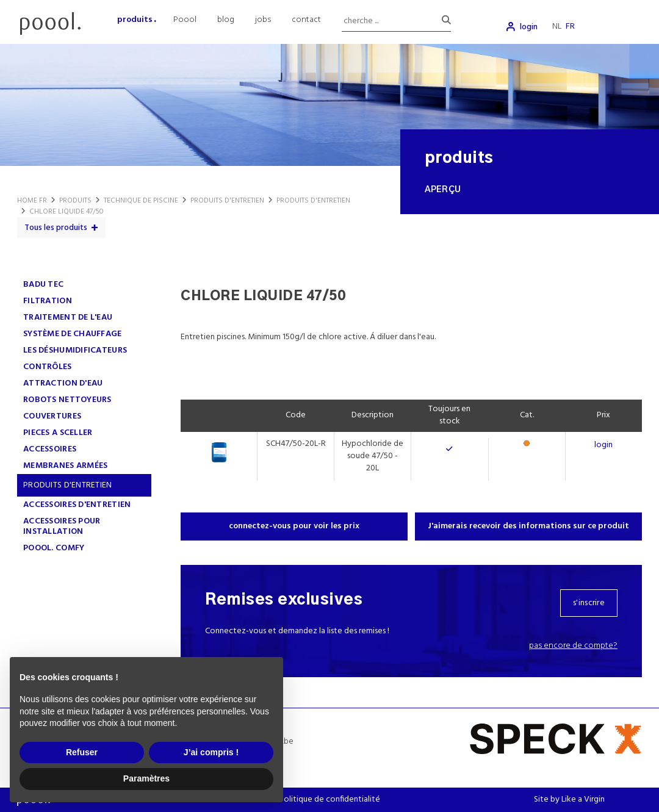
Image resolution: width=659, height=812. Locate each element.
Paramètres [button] (146, 778)
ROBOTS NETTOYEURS (67, 400)
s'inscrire (589, 603)
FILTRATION (48, 301)
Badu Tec (43, 285)
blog (226, 20)
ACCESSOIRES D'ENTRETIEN (77, 505)
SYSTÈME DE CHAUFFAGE (73, 334)
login (529, 27)
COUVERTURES (52, 416)
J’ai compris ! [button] (211, 752)
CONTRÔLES (48, 367)
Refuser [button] (82, 752)
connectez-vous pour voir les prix (294, 526)
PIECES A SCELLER (58, 433)
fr (570, 27)
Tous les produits (56, 228)
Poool (185, 20)
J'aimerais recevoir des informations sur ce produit (528, 526)
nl (557, 27)
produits (135, 20)
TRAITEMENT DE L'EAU (68, 318)
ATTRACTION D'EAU (63, 383)
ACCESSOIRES (50, 449)
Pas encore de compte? (573, 646)
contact (306, 20)
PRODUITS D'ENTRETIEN (68, 485)
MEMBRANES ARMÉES (65, 466)
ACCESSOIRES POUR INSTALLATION (62, 526)
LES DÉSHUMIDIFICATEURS (75, 350)
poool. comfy (54, 548)
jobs (263, 20)
